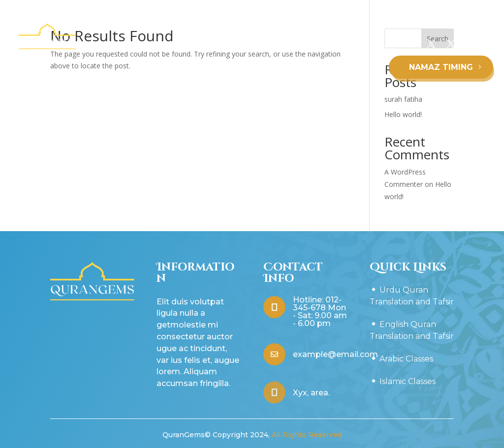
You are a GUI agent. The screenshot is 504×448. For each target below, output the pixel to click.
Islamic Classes (266, 87)
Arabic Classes (201, 87)
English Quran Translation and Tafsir (301, 49)
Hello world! (403, 114)
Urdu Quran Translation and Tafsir (163, 49)
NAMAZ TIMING (441, 67)
